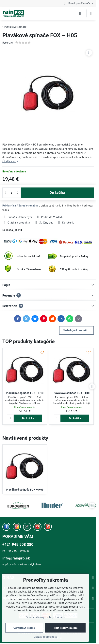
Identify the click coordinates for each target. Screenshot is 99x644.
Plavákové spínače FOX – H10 (25, 393)
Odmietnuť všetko (24, 628)
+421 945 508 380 (18, 545)
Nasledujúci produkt (77, 331)
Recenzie (8, 43)
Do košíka (57, 193)
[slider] (23, 43)
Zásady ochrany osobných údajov (46, 617)
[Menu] (91, 13)
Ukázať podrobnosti (46, 637)
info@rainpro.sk (16, 558)
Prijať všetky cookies (65, 628)
